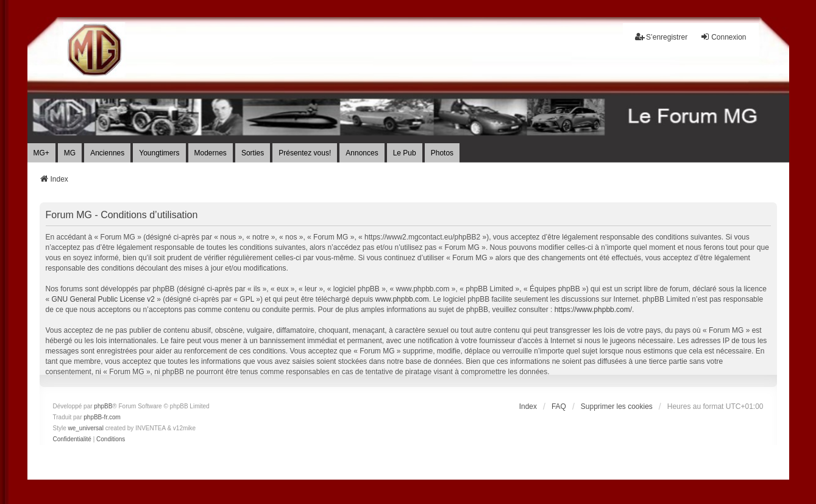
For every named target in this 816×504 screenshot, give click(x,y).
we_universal (86, 428)
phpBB (103, 406)
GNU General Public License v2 (103, 299)
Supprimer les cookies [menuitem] (617, 406)
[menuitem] (72, 439)
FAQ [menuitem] (559, 406)
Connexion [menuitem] (723, 37)
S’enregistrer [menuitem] (661, 37)
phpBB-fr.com (102, 417)
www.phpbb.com (402, 299)
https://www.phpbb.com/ (593, 310)
